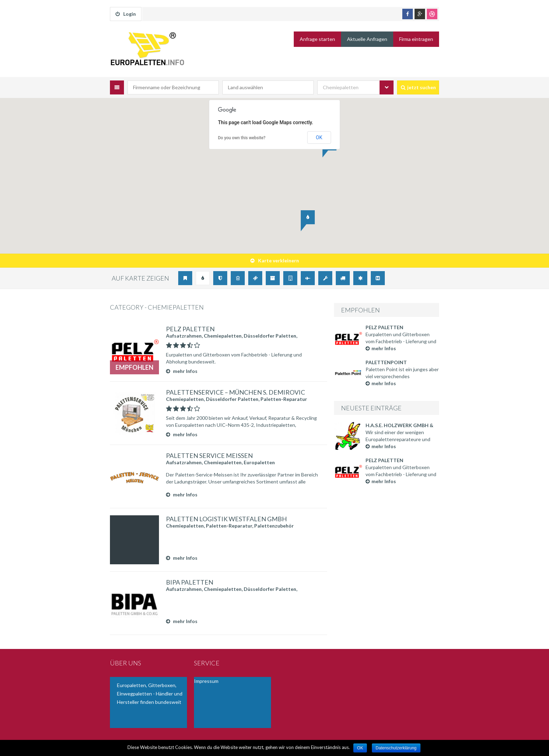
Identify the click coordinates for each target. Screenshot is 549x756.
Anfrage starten (317, 39)
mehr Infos (381, 348)
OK (319, 137)
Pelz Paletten (384, 327)
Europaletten (259, 462)
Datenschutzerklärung (396, 748)
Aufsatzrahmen (184, 336)
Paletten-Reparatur (284, 399)
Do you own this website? (242, 138)
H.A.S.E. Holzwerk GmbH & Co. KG (399, 426)
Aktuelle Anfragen (367, 39)
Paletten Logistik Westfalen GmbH (226, 519)
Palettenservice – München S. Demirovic (235, 392)
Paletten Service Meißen (209, 455)
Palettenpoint (386, 362)
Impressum (206, 681)
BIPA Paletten (190, 582)
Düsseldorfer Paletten (270, 336)
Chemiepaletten (223, 336)
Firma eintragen (416, 39)
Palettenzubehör (274, 526)
